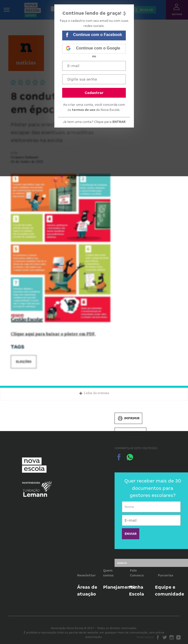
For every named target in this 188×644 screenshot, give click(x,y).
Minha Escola (136, 591)
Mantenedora (31, 483)
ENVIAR (131, 534)
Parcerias (166, 575)
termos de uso (84, 110)
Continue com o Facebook (94, 35)
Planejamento (119, 587)
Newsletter (86, 575)
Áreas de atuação (87, 591)
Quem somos (108, 573)
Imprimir (128, 418)
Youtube (178, 637)
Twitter (165, 637)
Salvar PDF (130, 433)
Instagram (172, 637)
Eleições (24, 362)
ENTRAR (119, 122)
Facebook (158, 637)
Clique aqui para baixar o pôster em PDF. (53, 334)
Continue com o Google (93, 49)
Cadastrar (94, 93)
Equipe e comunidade (170, 591)
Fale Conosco (137, 573)
